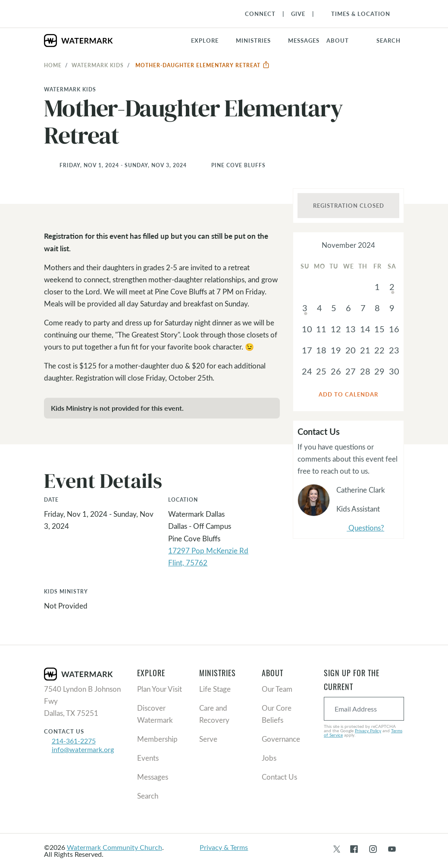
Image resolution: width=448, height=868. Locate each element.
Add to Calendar (348, 394)
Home (53, 65)
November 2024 (348, 245)
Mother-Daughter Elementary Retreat (203, 65)
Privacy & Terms (224, 847)
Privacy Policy (368, 731)
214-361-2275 (74, 741)
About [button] (338, 41)
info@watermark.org (83, 749)
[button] (258, 41)
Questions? (360, 528)
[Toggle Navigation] (356, 14)
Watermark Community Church (114, 847)
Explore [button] (205, 41)
